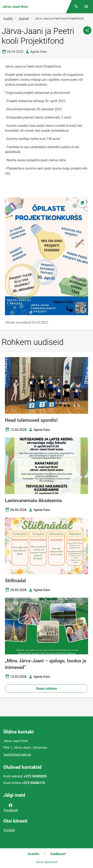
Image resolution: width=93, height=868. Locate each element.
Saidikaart (58, 854)
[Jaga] (87, 30)
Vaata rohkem (46, 689)
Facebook (11, 807)
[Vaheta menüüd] (86, 7)
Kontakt (9, 830)
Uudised (24, 18)
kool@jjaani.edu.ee (17, 754)
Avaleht (8, 18)
